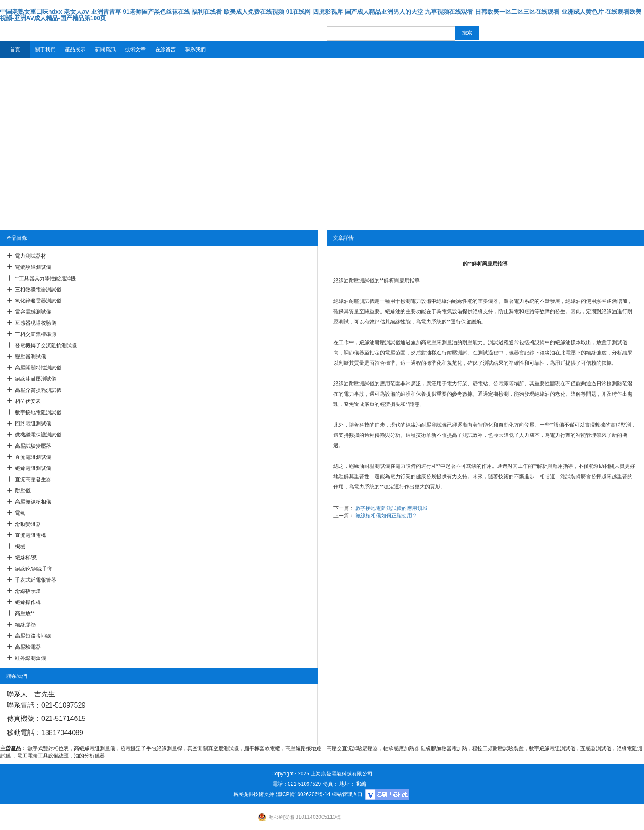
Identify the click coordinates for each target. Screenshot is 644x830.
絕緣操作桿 (28, 602)
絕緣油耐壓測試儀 (36, 379)
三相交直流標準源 (36, 334)
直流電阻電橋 (31, 535)
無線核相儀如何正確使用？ (386, 516)
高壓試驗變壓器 (33, 446)
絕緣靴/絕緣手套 (34, 569)
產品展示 (75, 49)
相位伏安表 (28, 401)
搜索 (467, 33)
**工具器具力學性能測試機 (45, 278)
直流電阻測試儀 (33, 457)
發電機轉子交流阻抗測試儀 (46, 345)
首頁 (15, 49)
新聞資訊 (105, 49)
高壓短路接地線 (33, 636)
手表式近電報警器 (36, 580)
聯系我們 (195, 49)
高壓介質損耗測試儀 (38, 390)
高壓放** (25, 613)
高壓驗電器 (28, 647)
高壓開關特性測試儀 (38, 368)
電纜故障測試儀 (33, 267)
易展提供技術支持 (253, 794)
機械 (20, 546)
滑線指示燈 (28, 591)
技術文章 (135, 49)
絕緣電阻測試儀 (33, 468)
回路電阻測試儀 (33, 424)
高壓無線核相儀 (33, 502)
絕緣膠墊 (25, 625)
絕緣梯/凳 (26, 558)
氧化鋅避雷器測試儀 (38, 301)
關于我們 (45, 49)
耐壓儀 (23, 491)
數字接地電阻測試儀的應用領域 (391, 508)
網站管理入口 (347, 794)
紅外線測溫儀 (31, 658)
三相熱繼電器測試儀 (38, 290)
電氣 (20, 513)
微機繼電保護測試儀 (38, 435)
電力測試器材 (31, 256)
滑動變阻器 (28, 524)
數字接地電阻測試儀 (38, 412)
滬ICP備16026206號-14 (303, 794)
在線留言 (165, 49)
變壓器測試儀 (31, 357)
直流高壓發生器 (33, 479)
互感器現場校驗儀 (36, 323)
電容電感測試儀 (33, 312)
